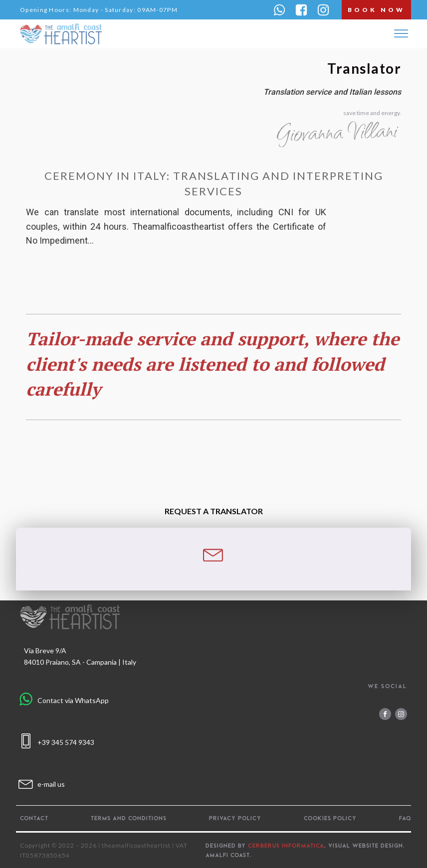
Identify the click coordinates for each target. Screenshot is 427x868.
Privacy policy (235, 818)
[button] (279, 10)
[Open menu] (401, 34)
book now (376, 10)
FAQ (405, 818)
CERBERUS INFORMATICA (286, 846)
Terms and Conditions (129, 818)
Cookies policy (330, 818)
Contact (34, 818)
